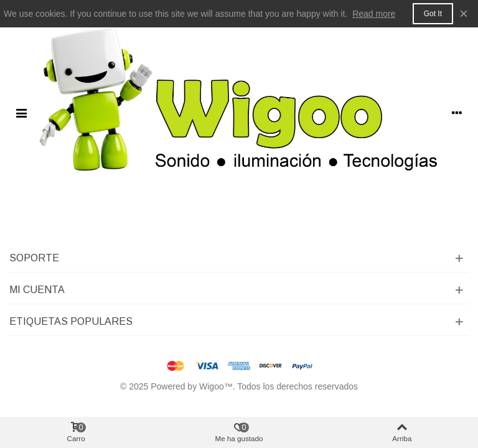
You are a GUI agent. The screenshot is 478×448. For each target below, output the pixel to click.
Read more (374, 14)
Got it (433, 14)
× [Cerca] (464, 13)
